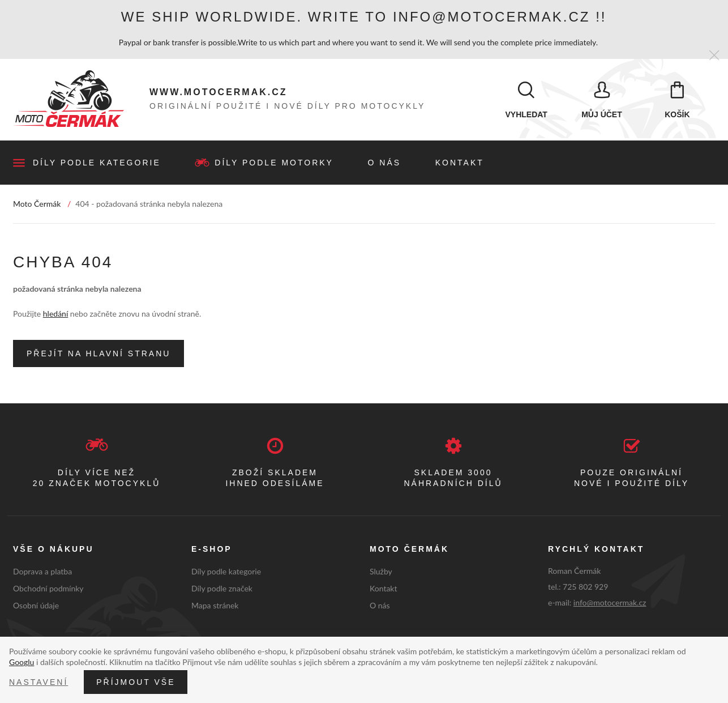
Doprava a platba (42, 572)
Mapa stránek (215, 606)
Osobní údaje (36, 606)
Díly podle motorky (274, 163)
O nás (385, 163)
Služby (381, 572)
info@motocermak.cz (610, 604)
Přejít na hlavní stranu (99, 354)
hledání (55, 314)
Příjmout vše (136, 682)
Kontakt (460, 163)
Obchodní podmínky (48, 589)
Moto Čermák (37, 204)
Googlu (22, 662)
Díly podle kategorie (97, 163)
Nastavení (38, 682)
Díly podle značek (222, 589)
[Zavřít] (714, 56)
